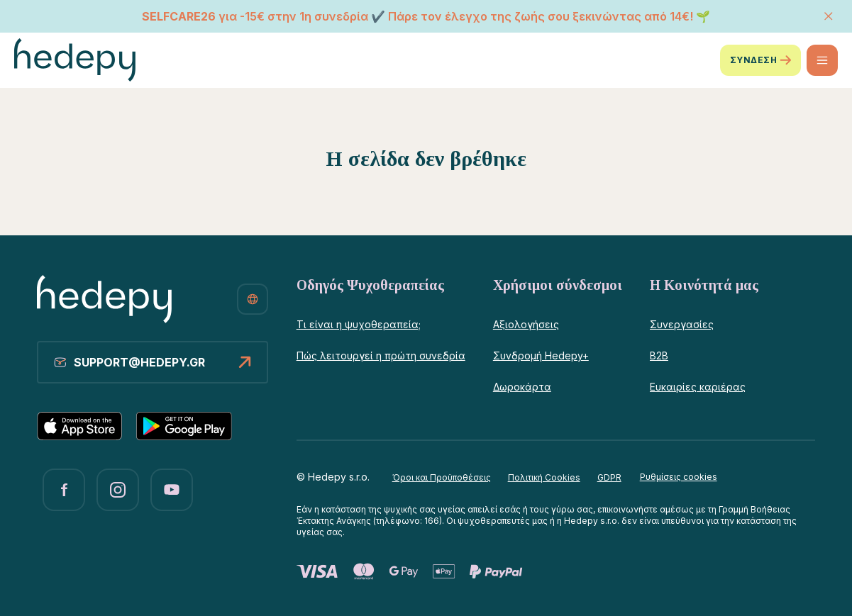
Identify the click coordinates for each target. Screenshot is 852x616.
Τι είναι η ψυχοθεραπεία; (359, 324)
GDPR (609, 477)
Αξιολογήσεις (526, 324)
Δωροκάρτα (522, 387)
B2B (659, 355)
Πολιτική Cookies (544, 477)
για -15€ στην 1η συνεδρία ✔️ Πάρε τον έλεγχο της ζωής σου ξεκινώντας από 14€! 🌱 (426, 16)
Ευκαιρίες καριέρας (698, 387)
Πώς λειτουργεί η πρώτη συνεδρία (381, 355)
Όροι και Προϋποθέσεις (442, 477)
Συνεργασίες (682, 324)
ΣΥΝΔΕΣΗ (760, 60)
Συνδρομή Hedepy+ (541, 355)
